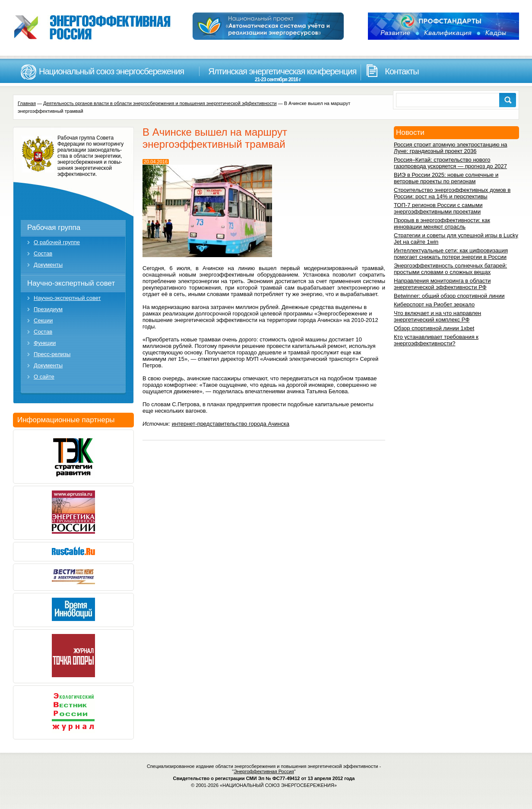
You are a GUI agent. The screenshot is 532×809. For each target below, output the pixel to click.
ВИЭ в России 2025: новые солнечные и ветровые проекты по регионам (446, 178)
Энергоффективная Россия (264, 771)
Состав (43, 253)
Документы (48, 265)
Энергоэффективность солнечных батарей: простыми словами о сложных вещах (450, 269)
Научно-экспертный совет (71, 283)
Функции (45, 343)
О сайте (44, 377)
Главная (27, 103)
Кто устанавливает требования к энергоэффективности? (436, 340)
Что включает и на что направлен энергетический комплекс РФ (437, 316)
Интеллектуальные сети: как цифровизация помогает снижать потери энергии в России (451, 254)
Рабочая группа (54, 228)
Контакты (402, 71)
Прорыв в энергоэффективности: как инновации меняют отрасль (442, 223)
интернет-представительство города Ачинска (231, 424)
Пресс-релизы (52, 354)
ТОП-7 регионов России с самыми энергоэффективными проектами (438, 208)
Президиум (48, 309)
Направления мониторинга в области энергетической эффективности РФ (442, 284)
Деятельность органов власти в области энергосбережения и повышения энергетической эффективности (160, 103)
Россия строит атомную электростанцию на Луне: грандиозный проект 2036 (451, 148)
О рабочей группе (57, 242)
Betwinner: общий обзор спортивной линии (449, 296)
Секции (43, 320)
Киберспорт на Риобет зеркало (434, 304)
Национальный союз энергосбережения (111, 71)
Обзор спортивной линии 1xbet (434, 328)
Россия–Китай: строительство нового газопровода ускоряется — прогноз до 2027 (450, 163)
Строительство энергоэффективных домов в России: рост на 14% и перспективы (452, 193)
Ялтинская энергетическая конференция (278, 75)
